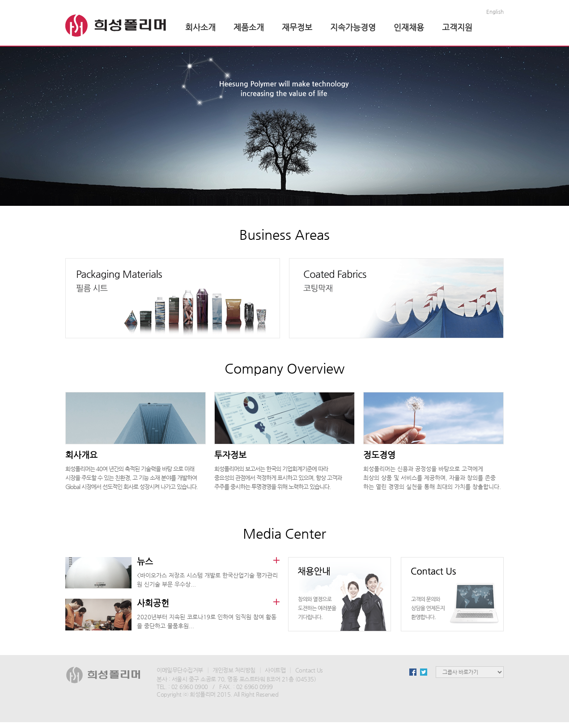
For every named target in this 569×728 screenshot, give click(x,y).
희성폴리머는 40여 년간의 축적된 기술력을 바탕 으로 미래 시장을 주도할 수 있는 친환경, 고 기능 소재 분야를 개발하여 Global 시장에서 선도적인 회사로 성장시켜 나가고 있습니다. (132, 478)
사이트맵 (275, 670)
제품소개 (249, 27)
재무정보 (297, 27)
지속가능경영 (353, 27)
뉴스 (145, 561)
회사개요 (81, 455)
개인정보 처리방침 (234, 670)
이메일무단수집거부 (180, 670)
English (495, 12)
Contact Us (309, 670)
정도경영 (379, 455)
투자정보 (230, 455)
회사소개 (200, 27)
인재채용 (409, 27)
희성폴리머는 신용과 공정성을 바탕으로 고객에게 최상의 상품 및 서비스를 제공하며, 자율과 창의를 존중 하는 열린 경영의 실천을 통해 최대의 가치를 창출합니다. (432, 478)
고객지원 (457, 27)
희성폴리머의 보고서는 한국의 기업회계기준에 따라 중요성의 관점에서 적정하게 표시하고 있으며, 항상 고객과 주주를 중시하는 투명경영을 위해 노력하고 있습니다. (278, 478)
